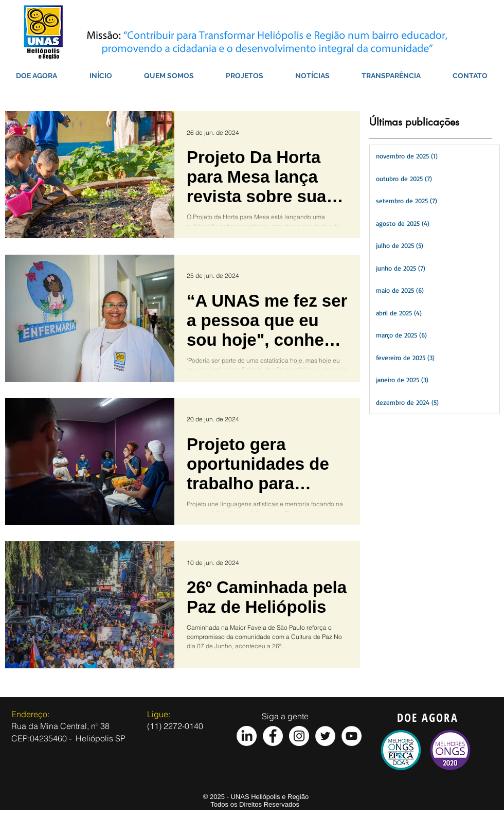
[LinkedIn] (247, 736)
